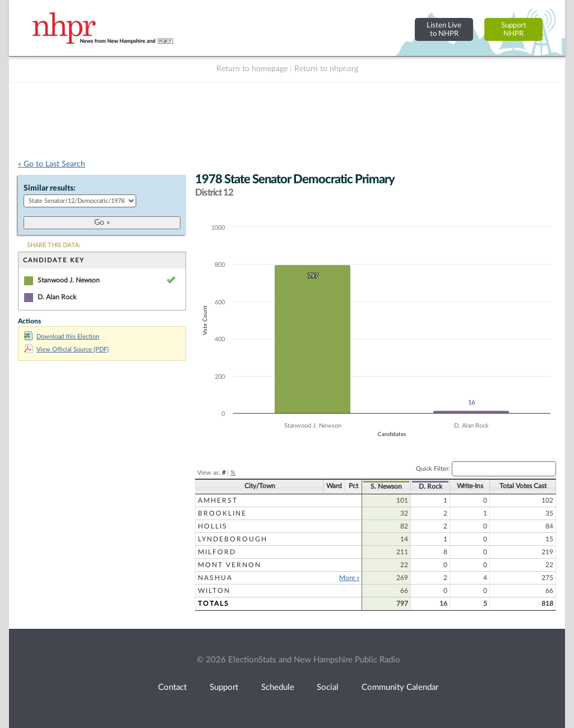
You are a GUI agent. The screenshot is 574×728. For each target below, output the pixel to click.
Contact (172, 687)
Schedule (278, 687)
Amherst (218, 500)
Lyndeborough (233, 539)
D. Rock (430, 486)
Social (328, 687)
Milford (217, 552)
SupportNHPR (514, 29)
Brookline (222, 513)
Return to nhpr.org (326, 69)
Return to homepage (252, 69)
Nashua (215, 578)
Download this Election (62, 337)
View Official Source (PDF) (66, 349)
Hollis (213, 526)
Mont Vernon (230, 565)
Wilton (214, 591)
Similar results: (50, 188)
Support (224, 687)
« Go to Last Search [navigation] (52, 164)
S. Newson (386, 486)
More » (349, 578)
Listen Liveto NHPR (444, 29)
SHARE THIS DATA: (54, 245)
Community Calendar (400, 687)
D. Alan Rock (57, 297)
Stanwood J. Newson (69, 280)
